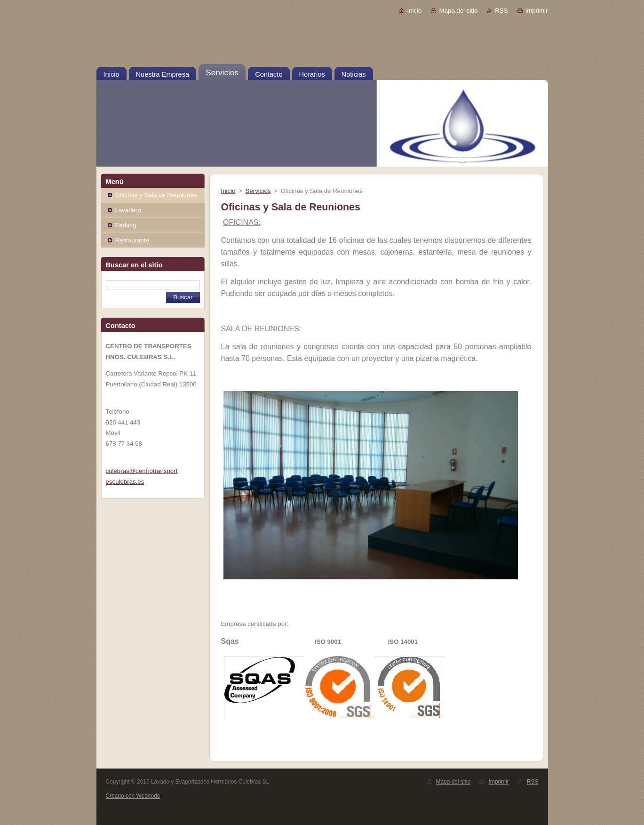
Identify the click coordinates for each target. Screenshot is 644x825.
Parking (126, 225)
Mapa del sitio (458, 11)
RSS (501, 11)
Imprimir (537, 11)
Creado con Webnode (133, 796)
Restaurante (132, 240)
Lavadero (128, 210)
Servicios (258, 191)
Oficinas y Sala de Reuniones (156, 195)
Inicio (414, 11)
